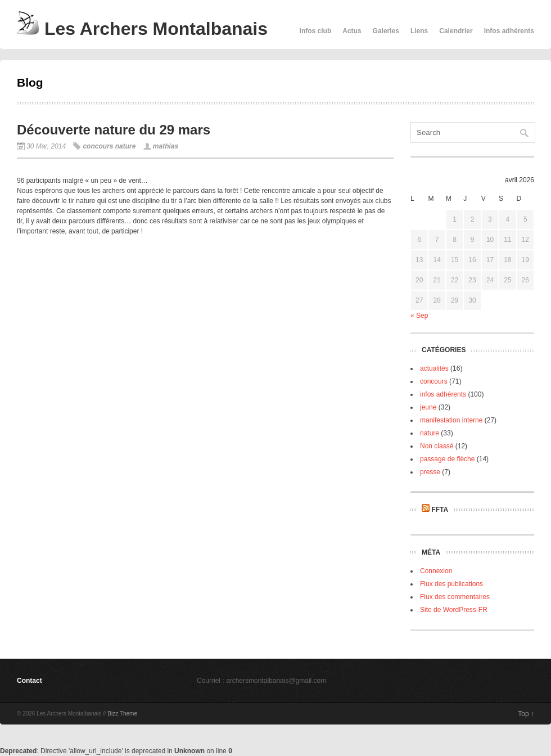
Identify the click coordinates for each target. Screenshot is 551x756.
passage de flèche (447, 459)
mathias (166, 146)
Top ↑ (526, 714)
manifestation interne (451, 420)
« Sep (419, 316)
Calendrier (456, 31)
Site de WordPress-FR (454, 610)
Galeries (386, 31)
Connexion (436, 571)
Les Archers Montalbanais (142, 29)
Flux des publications (451, 584)
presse (430, 472)
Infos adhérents (509, 31)
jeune (428, 407)
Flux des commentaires (455, 597)
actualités (434, 368)
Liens (419, 31)
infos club (316, 31)
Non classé (437, 446)
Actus (352, 31)
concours (98, 146)
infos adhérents (443, 394)
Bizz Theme (122, 714)
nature (126, 146)
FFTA (440, 510)
